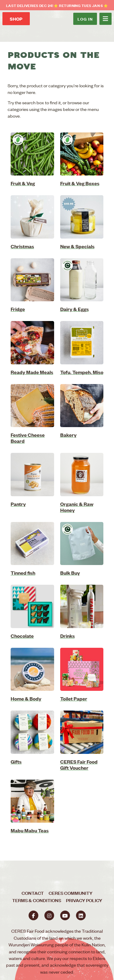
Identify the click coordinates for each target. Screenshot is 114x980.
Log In (85, 19)
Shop (16, 19)
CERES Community (71, 893)
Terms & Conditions (37, 900)
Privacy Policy (84, 900)
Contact (33, 893)
